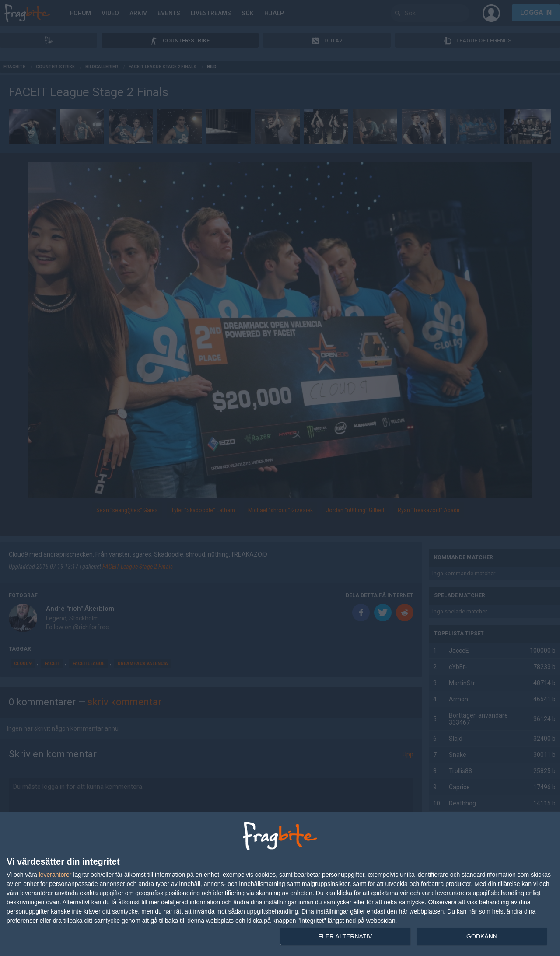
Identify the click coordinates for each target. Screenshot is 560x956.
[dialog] (280, 884)
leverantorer (55, 875)
